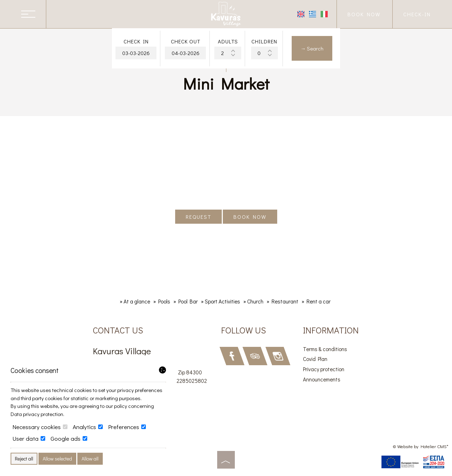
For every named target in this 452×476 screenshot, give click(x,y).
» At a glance (135, 301)
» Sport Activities (221, 301)
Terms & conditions (325, 349)
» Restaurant (282, 301)
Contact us (118, 330)
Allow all (90, 459)
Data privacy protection (37, 414)
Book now (364, 14)
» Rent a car (316, 301)
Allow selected (57, 459)
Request (198, 217)
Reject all (24, 459)
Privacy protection (324, 369)
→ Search (312, 48)
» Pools (162, 301)
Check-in (417, 14)
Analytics (88, 427)
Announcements (322, 379)
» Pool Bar (186, 301)
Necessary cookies (40, 427)
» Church (253, 301)
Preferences (127, 427)
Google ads (69, 439)
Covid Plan (315, 359)
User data (29, 439)
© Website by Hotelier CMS (420, 446)
